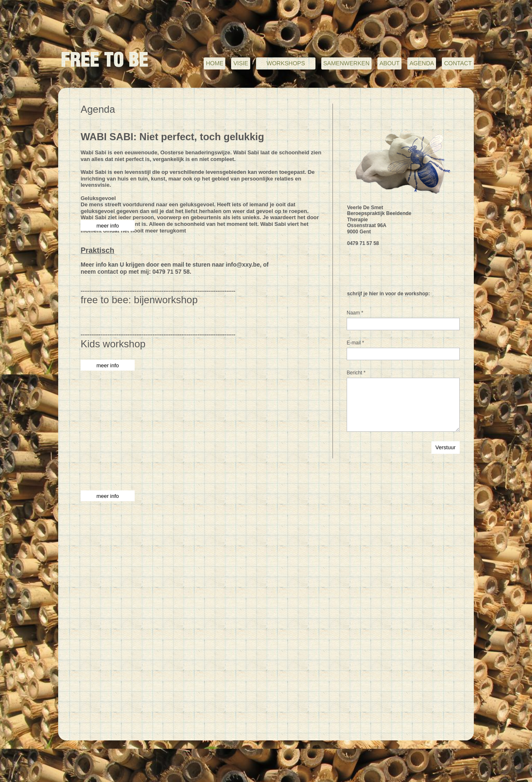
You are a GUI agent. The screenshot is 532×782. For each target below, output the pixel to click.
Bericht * (356, 373)
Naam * (355, 313)
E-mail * (355, 343)
